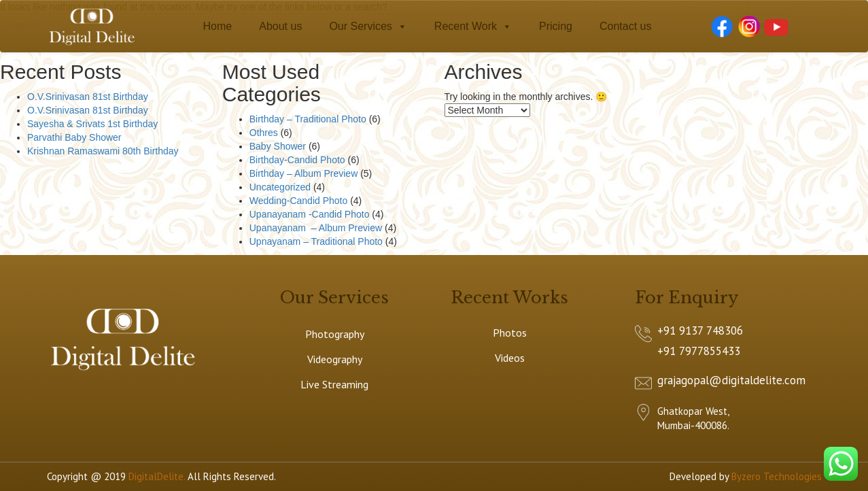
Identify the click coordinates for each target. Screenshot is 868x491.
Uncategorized (280, 187)
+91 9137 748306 (700, 331)
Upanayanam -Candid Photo (310, 214)
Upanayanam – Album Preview (316, 228)
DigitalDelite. (157, 476)
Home (218, 26)
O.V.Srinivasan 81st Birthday (88, 97)
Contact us (625, 26)
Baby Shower (278, 146)
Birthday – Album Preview (304, 173)
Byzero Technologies (777, 476)
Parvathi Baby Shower (74, 137)
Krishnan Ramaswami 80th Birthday (103, 151)
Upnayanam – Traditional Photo (316, 241)
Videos (510, 358)
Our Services (368, 27)
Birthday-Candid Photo (297, 160)
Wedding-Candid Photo (299, 201)
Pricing (556, 26)
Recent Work (473, 27)
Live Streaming (334, 384)
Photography (335, 334)
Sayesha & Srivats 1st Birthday (92, 124)
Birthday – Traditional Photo (308, 119)
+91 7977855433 (699, 351)
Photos (510, 333)
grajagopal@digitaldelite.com (731, 380)
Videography (335, 359)
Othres (264, 133)
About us (280, 26)
